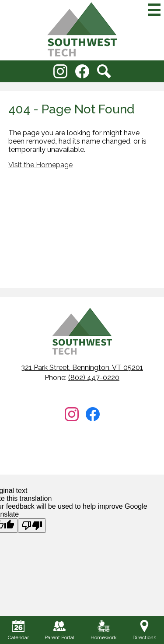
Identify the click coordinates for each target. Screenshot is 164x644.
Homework (104, 630)
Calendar (18, 630)
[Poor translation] (32, 526)
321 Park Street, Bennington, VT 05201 (82, 368)
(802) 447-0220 (94, 378)
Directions (144, 630)
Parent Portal (59, 630)
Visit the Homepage (40, 165)
